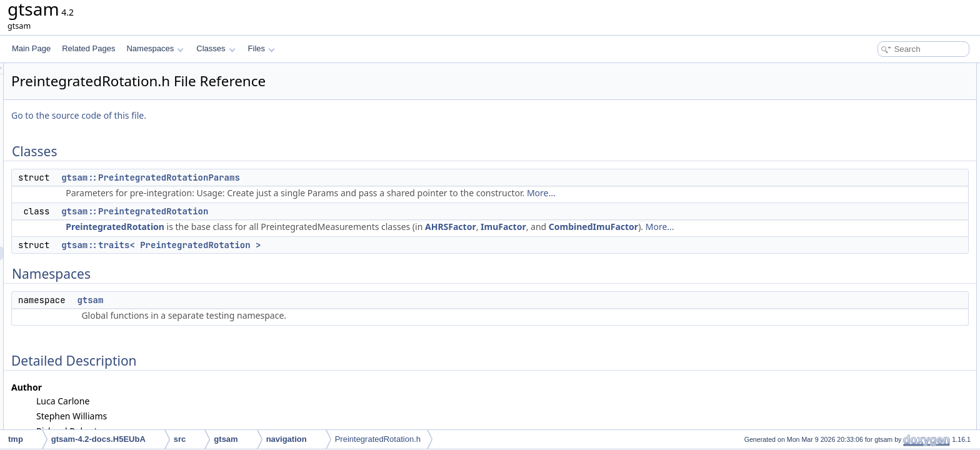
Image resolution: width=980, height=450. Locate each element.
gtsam (246, 314)
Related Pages (88, 48)
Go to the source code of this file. (235, 115)
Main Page (31, 48)
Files (262, 48)
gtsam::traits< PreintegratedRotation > (317, 259)
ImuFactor (660, 227)
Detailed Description (874, 152)
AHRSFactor (607, 227)
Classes (216, 48)
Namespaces (155, 48)
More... (697, 193)
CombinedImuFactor (750, 227)
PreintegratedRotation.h (378, 439)
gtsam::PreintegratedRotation (291, 211)
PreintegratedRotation (271, 227)
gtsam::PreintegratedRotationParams (307, 177)
